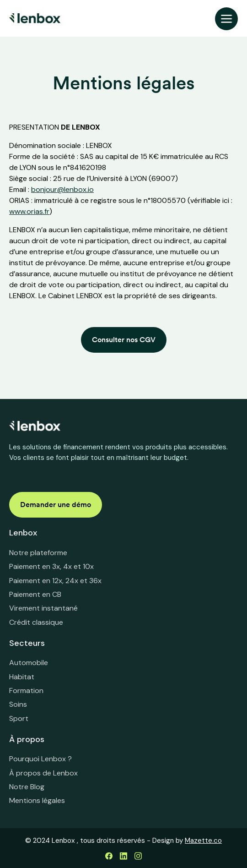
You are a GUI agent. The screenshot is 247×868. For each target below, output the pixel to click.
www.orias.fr (29, 211)
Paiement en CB (35, 594)
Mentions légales (37, 800)
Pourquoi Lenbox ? (40, 759)
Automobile (29, 663)
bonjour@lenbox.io (62, 189)
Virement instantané (43, 608)
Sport (19, 718)
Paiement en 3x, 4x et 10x (51, 566)
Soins (18, 704)
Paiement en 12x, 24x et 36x (55, 581)
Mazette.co (203, 841)
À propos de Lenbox (43, 773)
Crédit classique (36, 622)
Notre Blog (27, 787)
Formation (26, 691)
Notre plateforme (38, 553)
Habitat (22, 677)
